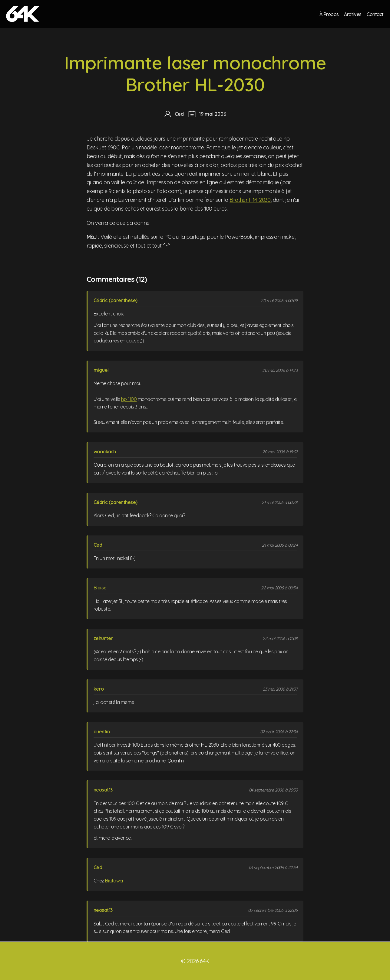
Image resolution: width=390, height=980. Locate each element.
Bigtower (114, 881)
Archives (352, 14)
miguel (101, 370)
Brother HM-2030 (250, 200)
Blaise (100, 588)
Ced (98, 545)
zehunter (103, 638)
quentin (102, 732)
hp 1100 (129, 399)
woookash (105, 452)
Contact (375, 14)
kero (99, 689)
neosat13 (103, 790)
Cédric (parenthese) (116, 300)
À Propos (329, 14)
